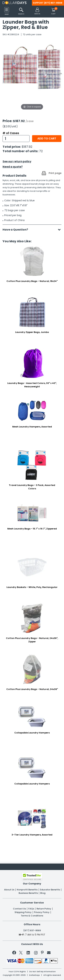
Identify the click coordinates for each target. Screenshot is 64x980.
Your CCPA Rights (17, 972)
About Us (9, 890)
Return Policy (44, 909)
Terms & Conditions (32, 916)
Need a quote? (13, 167)
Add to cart (47, 138)
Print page (55, 173)
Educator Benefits (50, 890)
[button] (37, 11)
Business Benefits (28, 893)
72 (41, 151)
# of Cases (11, 133)
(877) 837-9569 (53, 3)
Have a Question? (17, 230)
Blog (43, 893)
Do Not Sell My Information (42, 972)
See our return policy (17, 161)
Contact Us (19, 909)
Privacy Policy (42, 912)
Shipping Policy (23, 912)
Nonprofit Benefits (27, 890)
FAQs (31, 909)
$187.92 (27, 147)
